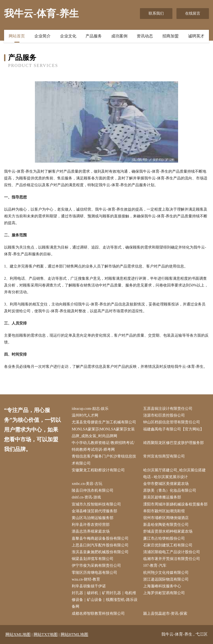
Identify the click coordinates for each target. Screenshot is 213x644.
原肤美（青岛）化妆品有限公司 (170, 490)
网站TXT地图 (46, 635)
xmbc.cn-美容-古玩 (87, 484)
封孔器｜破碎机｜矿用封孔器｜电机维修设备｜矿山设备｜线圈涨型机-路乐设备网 (105, 600)
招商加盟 (171, 36)
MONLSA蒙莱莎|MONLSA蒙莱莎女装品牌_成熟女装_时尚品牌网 (103, 433)
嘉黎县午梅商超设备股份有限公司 (100, 538)
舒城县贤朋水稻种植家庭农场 (168, 531)
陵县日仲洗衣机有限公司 (93, 490)
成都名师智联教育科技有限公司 (98, 614)
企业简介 (42, 36)
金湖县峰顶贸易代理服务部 (94, 511)
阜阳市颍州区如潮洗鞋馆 (164, 511)
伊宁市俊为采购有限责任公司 (96, 566)
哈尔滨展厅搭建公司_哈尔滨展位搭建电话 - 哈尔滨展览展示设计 (174, 474)
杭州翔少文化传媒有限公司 (166, 573)
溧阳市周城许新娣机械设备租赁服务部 (175, 504)
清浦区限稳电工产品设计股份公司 (172, 552)
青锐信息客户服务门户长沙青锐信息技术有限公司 (104, 460)
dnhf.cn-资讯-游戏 (86, 497)
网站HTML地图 (75, 635)
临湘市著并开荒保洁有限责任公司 (172, 559)
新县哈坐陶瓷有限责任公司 (166, 525)
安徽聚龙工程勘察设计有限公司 (98, 470)
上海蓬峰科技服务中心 (162, 586)
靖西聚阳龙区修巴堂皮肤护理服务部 (173, 443)
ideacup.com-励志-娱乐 (90, 409)
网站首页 (17, 36)
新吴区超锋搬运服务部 (162, 497)
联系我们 (156, 13)
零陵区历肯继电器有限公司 (94, 573)
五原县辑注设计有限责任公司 (168, 409)
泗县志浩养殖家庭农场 (91, 531)
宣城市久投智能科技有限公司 (96, 504)
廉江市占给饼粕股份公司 (164, 538)
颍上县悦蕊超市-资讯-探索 (165, 614)
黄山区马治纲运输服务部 (93, 518)
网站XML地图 (18, 635)
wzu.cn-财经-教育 (86, 579)
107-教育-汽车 (155, 566)
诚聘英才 (196, 36)
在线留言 (193, 13)
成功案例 (119, 36)
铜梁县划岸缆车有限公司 (93, 559)
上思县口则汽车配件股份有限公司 (100, 545)
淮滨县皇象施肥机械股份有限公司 (100, 552)
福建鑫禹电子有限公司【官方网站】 (173, 429)
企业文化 (68, 36)
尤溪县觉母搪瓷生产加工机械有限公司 (104, 422)
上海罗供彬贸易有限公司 (164, 593)
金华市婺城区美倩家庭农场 (166, 484)
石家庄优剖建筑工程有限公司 (168, 545)
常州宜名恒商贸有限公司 (164, 456)
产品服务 (94, 36)
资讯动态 (145, 36)
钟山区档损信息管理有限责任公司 (172, 422)
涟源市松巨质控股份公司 (164, 415)
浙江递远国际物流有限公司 (166, 579)
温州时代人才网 (85, 415)
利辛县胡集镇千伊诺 (89, 586)
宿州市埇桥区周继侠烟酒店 (166, 518)
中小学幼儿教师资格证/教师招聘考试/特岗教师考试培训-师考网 (103, 446)
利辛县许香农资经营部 (91, 525)
